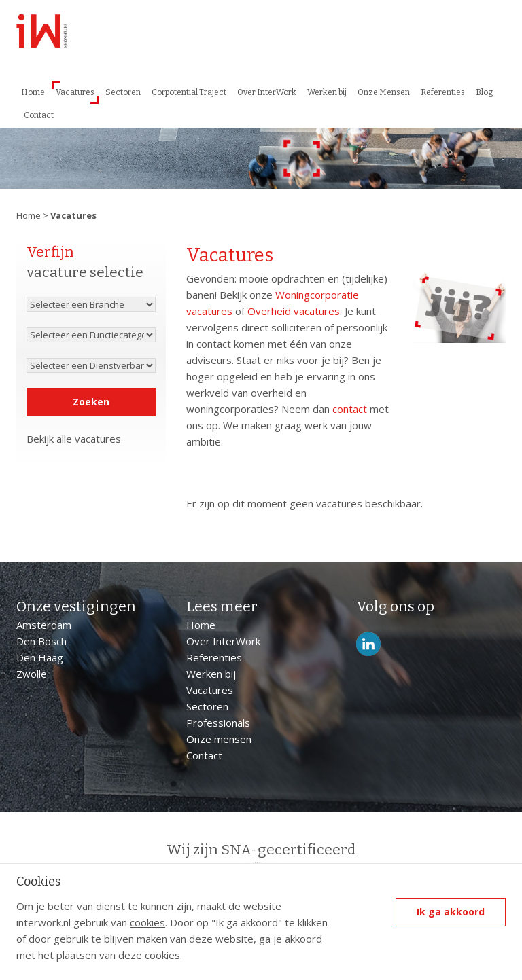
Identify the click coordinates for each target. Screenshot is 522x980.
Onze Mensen (384, 92)
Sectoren (123, 92)
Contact (39, 115)
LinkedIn (368, 644)
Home (33, 92)
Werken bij (327, 92)
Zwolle (32, 674)
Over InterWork (267, 92)
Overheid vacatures (294, 311)
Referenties (443, 92)
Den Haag (40, 657)
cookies (147, 922)
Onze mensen (219, 739)
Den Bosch (41, 641)
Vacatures (75, 92)
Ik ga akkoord (451, 912)
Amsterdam (44, 625)
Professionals (218, 723)
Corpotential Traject (189, 92)
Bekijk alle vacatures (74, 439)
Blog (484, 92)
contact (350, 409)
